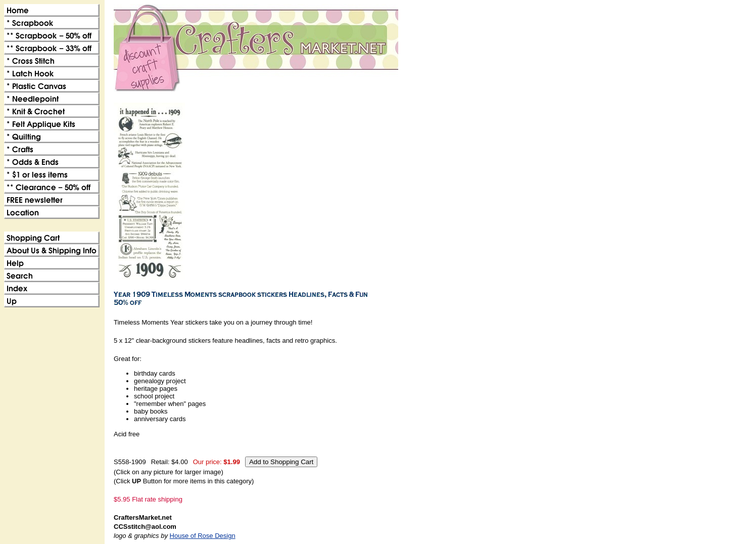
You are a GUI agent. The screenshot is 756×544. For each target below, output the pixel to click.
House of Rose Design (203, 536)
